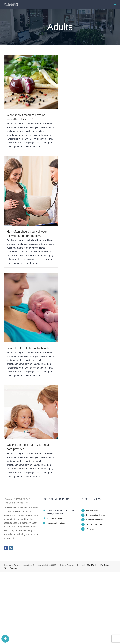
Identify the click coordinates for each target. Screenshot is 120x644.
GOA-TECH (91, 565)
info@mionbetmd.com (57, 523)
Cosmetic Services (94, 524)
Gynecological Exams (95, 515)
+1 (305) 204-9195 (55, 518)
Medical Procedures (95, 520)
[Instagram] (11, 548)
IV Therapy (91, 529)
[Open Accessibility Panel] (5, 639)
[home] (17, 500)
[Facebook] (6, 548)
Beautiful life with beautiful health (28, 348)
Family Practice (93, 510)
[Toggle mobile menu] (115, 5)
